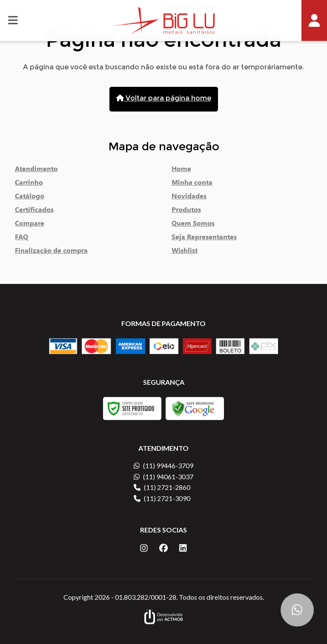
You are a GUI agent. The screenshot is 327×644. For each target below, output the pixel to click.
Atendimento (36, 170)
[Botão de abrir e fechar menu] (13, 20)
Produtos (186, 211)
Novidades (189, 197)
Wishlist (185, 252)
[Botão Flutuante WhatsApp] (297, 610)
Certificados (34, 211)
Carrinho (29, 184)
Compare (30, 225)
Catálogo (30, 197)
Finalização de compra (51, 252)
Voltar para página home (164, 99)
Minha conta (192, 184)
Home (181, 170)
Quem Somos (193, 225)
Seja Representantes (204, 238)
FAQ (22, 238)
